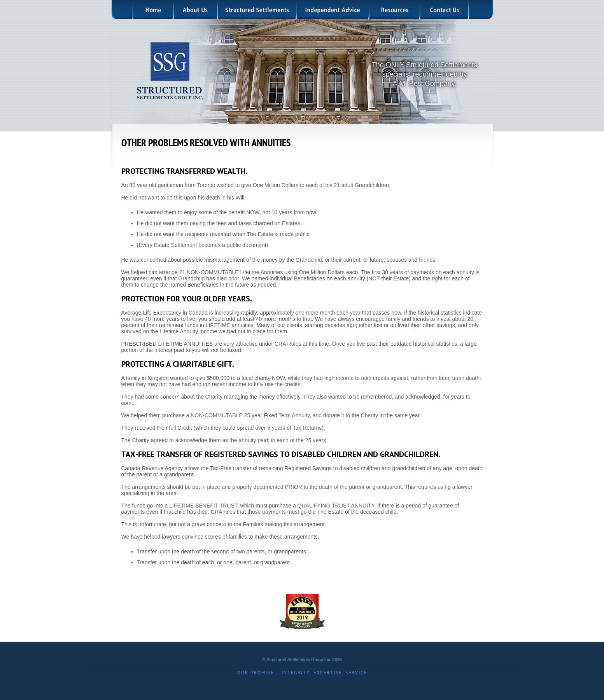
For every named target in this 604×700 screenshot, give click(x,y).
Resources (395, 10)
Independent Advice (333, 10)
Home (154, 10)
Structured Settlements (257, 10)
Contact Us (445, 10)
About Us (196, 10)
